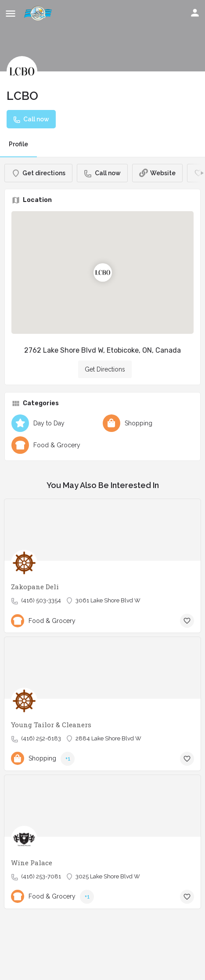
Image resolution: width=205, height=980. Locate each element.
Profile (18, 144)
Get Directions (105, 369)
